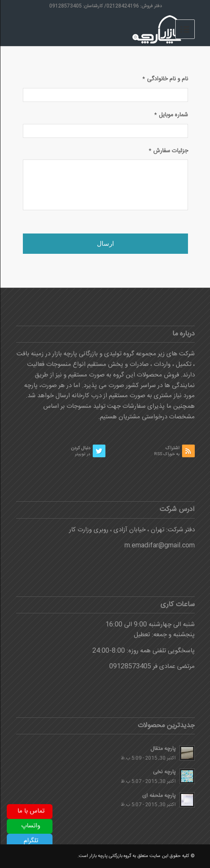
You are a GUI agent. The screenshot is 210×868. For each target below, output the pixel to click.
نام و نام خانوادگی (165, 80)
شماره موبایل (171, 115)
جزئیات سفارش (168, 151)
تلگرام (30, 841)
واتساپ (30, 826)
